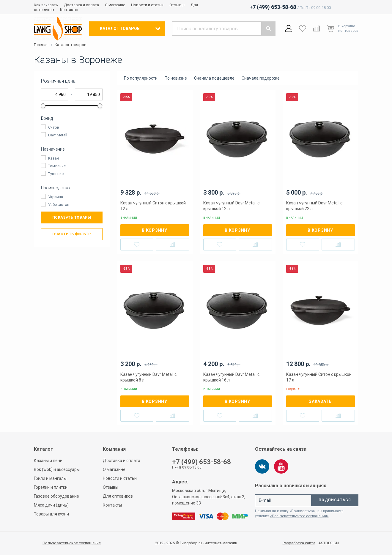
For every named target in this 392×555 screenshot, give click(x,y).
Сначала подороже (261, 78)
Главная (41, 45)
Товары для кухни (51, 514)
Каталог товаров (71, 45)
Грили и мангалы (50, 478)
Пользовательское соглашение (72, 543)
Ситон (54, 127)
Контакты (69, 10)
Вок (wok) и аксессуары (57, 469)
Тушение (56, 174)
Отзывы (177, 5)
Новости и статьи (147, 5)
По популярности (141, 78)
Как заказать (46, 5)
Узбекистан (59, 205)
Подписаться (335, 500)
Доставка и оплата (81, 5)
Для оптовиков (118, 496)
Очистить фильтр (72, 234)
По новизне (176, 78)
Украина (56, 197)
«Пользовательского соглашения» (299, 516)
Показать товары (72, 217)
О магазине (115, 5)
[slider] (43, 106)
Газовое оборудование (56, 496)
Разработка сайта (299, 543)
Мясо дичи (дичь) (51, 505)
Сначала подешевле (214, 78)
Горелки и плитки (51, 487)
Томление (57, 166)
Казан (53, 158)
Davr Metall (58, 135)
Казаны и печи (48, 461)
